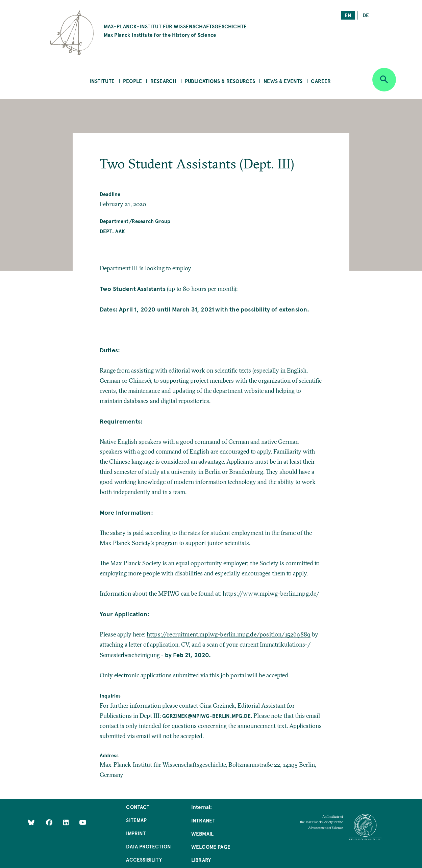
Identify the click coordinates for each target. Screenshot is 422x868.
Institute (102, 81)
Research (163, 81)
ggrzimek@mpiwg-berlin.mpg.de (206, 716)
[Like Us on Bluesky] (31, 822)
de (366, 15)
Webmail (202, 833)
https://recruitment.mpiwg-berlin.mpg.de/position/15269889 (229, 634)
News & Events (283, 81)
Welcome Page (211, 847)
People (132, 81)
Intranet (203, 820)
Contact (138, 807)
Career (321, 81)
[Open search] (384, 80)
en (348, 15)
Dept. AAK (113, 231)
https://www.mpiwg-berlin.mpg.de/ (271, 593)
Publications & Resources (220, 81)
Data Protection (148, 846)
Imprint (136, 833)
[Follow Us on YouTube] (83, 822)
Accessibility (144, 859)
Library (201, 860)
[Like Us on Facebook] (50, 822)
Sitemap (136, 820)
